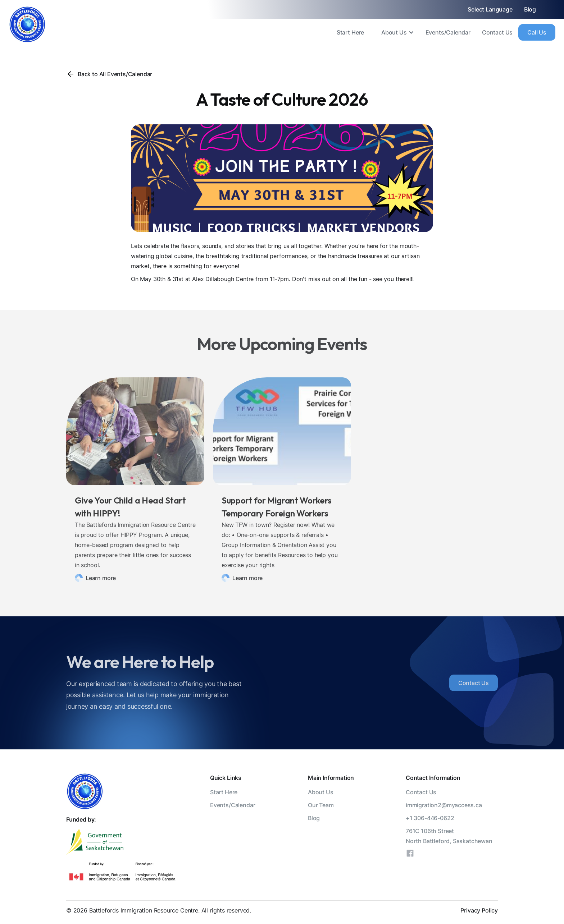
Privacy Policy (479, 910)
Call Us (537, 32)
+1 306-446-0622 (430, 818)
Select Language (490, 9)
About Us (394, 32)
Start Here (350, 32)
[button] (395, 32)
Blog (530, 9)
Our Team (321, 805)
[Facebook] (410, 855)
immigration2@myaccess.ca (444, 805)
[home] (27, 24)
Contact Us (497, 32)
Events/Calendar (448, 32)
